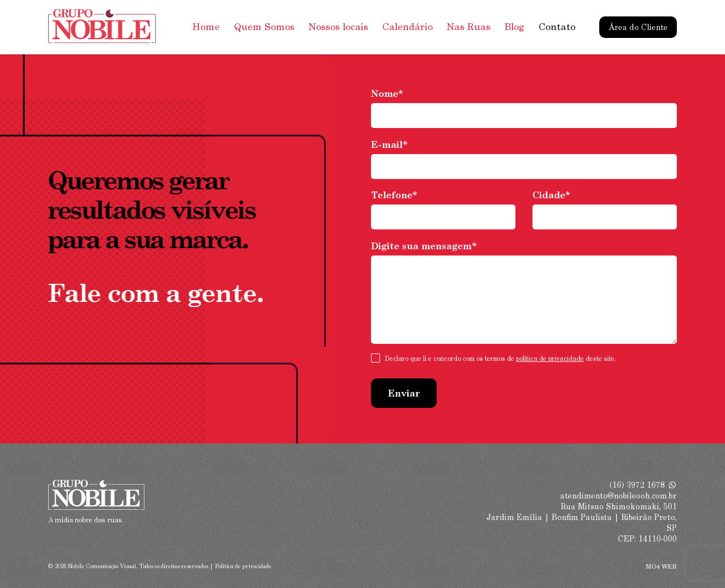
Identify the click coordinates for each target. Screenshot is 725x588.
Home (206, 27)
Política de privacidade (243, 566)
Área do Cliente (638, 27)
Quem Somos (264, 27)
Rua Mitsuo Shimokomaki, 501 (619, 506)
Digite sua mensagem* (424, 246)
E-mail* (389, 145)
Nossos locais (338, 27)
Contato (557, 27)
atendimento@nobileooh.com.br (619, 496)
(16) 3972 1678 (643, 485)
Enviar (404, 393)
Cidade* (551, 195)
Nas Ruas (469, 27)
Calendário (408, 27)
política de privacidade (550, 359)
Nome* (387, 94)
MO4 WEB (661, 566)
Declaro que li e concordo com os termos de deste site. (500, 359)
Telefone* (394, 195)
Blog (515, 27)
